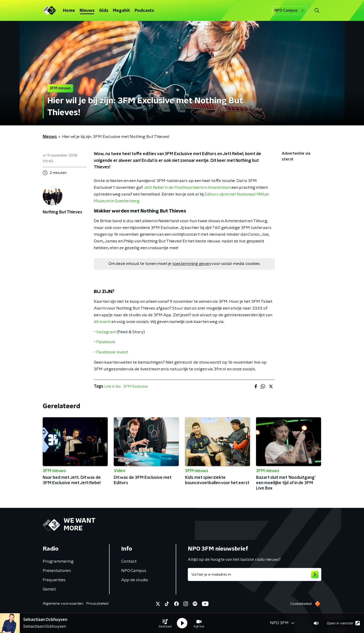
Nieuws (87, 11)
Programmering (58, 561)
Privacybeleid (97, 604)
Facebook (106, 342)
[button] (165, 623)
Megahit (121, 11)
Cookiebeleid (301, 604)
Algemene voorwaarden (63, 604)
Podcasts (144, 11)
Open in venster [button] (343, 623)
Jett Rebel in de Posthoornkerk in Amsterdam (187, 188)
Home (69, 11)
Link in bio (113, 386)
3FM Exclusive (135, 386)
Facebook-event (112, 352)
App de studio (135, 580)
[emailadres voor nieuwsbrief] (255, 574)
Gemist (49, 589)
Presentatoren (57, 571)
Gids (104, 11)
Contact (129, 561)
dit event (102, 322)
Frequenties (54, 580)
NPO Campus (290, 10)
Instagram (106, 332)
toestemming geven (191, 264)
